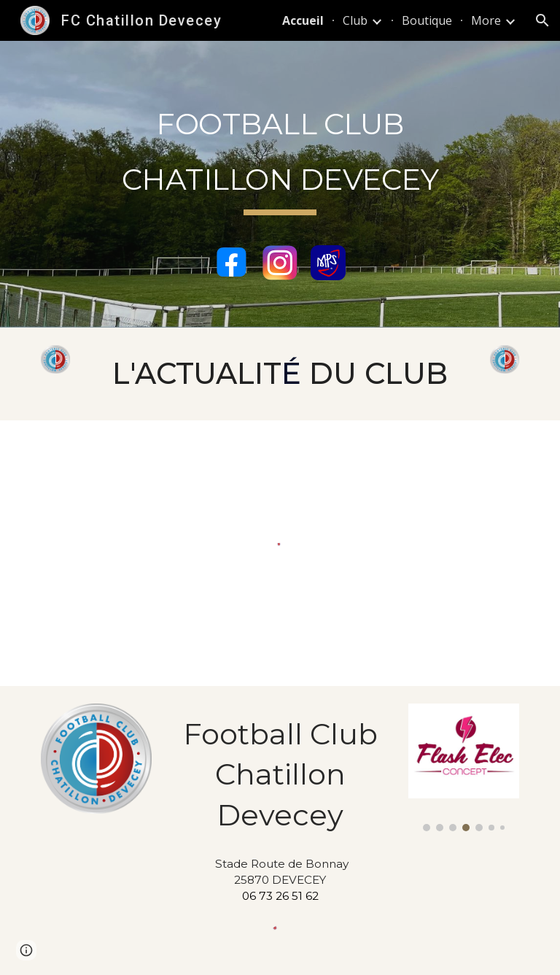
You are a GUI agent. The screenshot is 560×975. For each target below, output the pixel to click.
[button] (542, 20)
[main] (280, 160)
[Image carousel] (463, 767)
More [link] (486, 20)
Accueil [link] (303, 20)
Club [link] (355, 20)
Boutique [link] (427, 20)
